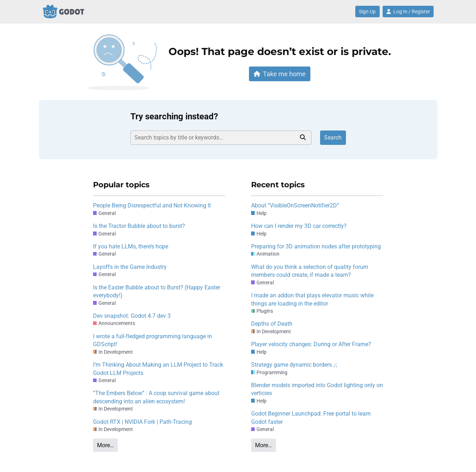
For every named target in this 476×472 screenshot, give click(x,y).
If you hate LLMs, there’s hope (131, 246)
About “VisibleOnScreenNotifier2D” (295, 205)
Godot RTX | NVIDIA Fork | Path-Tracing (142, 422)
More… (105, 445)
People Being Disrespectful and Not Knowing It (152, 205)
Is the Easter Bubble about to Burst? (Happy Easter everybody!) (157, 291)
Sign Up (367, 12)
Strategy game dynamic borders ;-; (294, 365)
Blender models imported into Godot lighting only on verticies (317, 389)
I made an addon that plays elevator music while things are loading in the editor (312, 299)
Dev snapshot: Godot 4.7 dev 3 (132, 316)
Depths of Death (272, 324)
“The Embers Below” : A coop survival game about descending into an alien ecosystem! (156, 397)
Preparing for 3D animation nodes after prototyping (316, 246)
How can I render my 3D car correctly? (299, 226)
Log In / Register (408, 12)
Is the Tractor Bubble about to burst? (139, 226)
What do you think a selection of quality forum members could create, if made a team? (310, 271)
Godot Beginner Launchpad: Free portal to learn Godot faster (311, 418)
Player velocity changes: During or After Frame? (311, 344)
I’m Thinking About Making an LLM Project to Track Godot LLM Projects (158, 369)
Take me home (280, 74)
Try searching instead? (174, 116)
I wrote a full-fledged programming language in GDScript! (152, 340)
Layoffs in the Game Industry (130, 267)
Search (333, 138)
